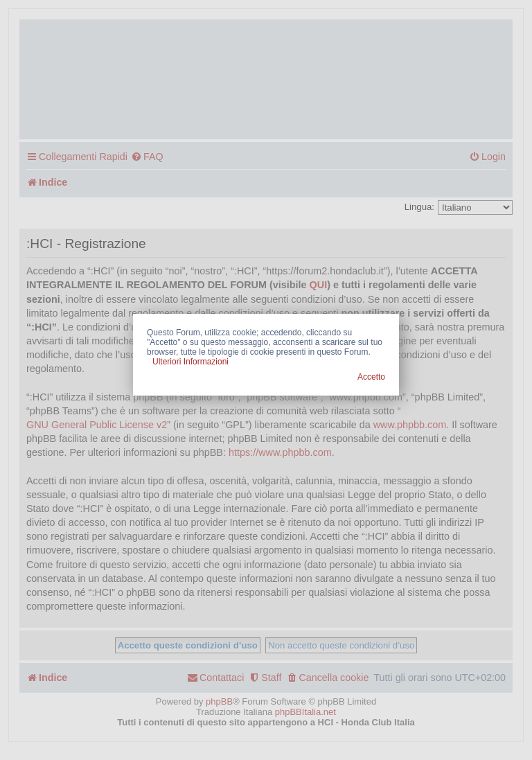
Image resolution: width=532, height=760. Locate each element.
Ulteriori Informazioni (190, 362)
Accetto (371, 377)
